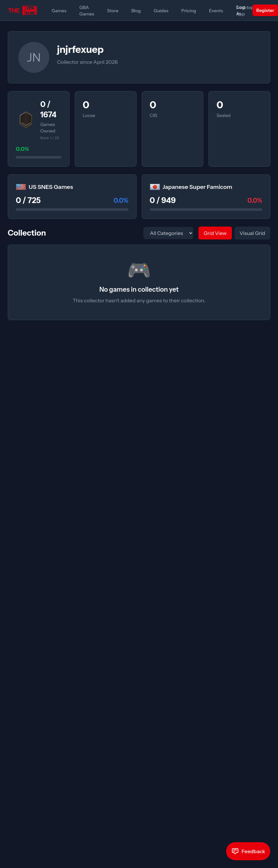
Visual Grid (252, 233)
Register (265, 10)
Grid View (215, 233)
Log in (241, 10)
